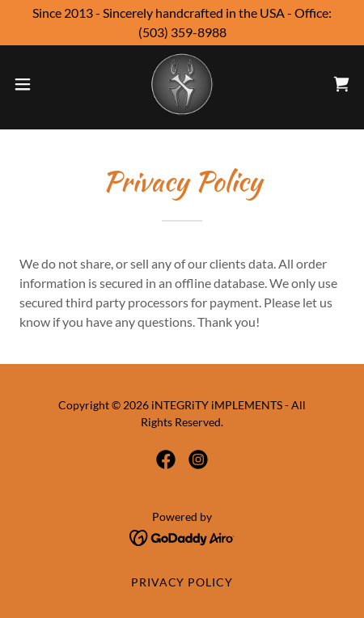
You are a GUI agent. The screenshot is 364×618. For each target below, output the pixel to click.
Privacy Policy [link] (182, 582)
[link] (182, 84)
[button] (33, 84)
